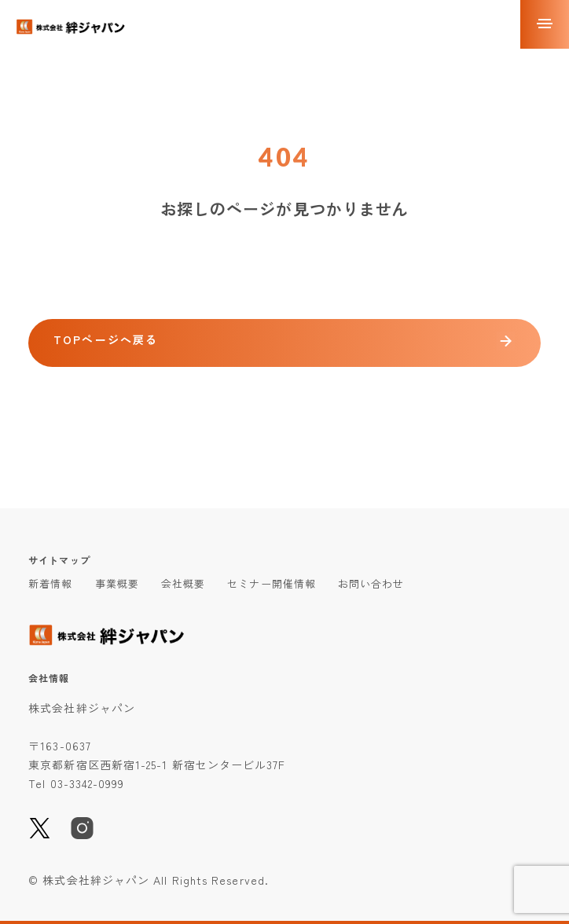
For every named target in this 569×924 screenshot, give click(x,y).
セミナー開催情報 (272, 583)
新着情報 (50, 583)
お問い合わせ (371, 583)
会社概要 (183, 583)
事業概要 (117, 583)
